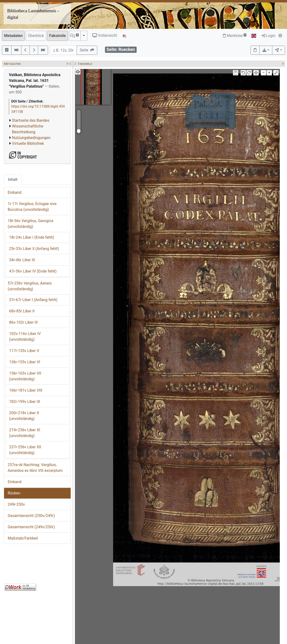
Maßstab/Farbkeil (23, 538)
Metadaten (13, 36)
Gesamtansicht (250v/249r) (31, 516)
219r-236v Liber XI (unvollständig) (25, 433)
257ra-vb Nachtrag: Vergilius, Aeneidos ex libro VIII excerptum (35, 468)
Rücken (14, 493)
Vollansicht (105, 35)
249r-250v (16, 504)
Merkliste (235, 36)
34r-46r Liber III (22, 260)
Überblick (36, 36)
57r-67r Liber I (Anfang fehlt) (33, 300)
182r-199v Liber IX (25, 402)
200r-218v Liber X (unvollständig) (24, 416)
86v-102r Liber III (23, 322)
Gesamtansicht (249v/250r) (31, 527)
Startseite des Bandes (31, 120)
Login (268, 36)
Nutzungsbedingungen (31, 138)
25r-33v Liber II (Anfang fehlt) (34, 249)
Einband (15, 192)
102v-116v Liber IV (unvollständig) (25, 337)
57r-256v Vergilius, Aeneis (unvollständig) (30, 286)
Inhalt (13, 179)
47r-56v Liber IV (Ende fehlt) (33, 271)
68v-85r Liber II (22, 311)
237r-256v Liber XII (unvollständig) (25, 450)
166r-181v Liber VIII (26, 390)
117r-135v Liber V (24, 351)
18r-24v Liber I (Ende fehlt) (32, 237)
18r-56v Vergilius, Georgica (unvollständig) (31, 224)
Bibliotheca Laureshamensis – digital (33, 14)
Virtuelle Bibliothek (28, 143)
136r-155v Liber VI (25, 362)
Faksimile (58, 36)
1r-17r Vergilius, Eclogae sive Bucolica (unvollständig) (32, 207)
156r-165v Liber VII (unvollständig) (25, 376)
